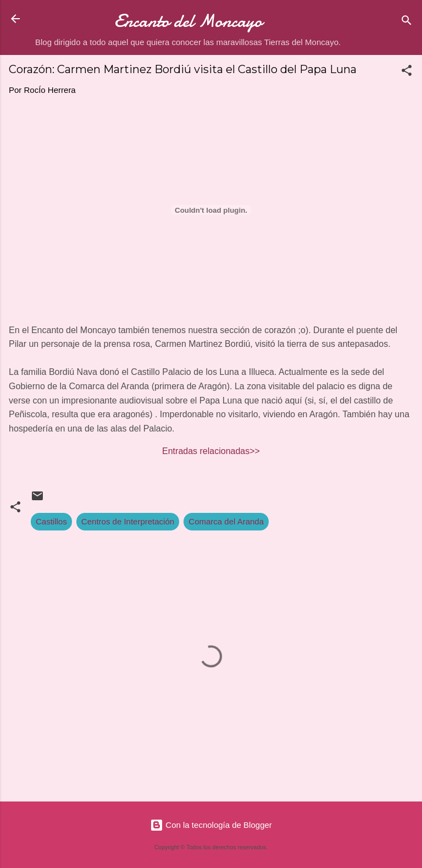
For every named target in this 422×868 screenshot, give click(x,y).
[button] (407, 72)
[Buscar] (407, 22)
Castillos (51, 521)
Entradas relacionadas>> (211, 451)
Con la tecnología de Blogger (211, 825)
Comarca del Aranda (226, 521)
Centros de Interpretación (128, 521)
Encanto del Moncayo (188, 21)
